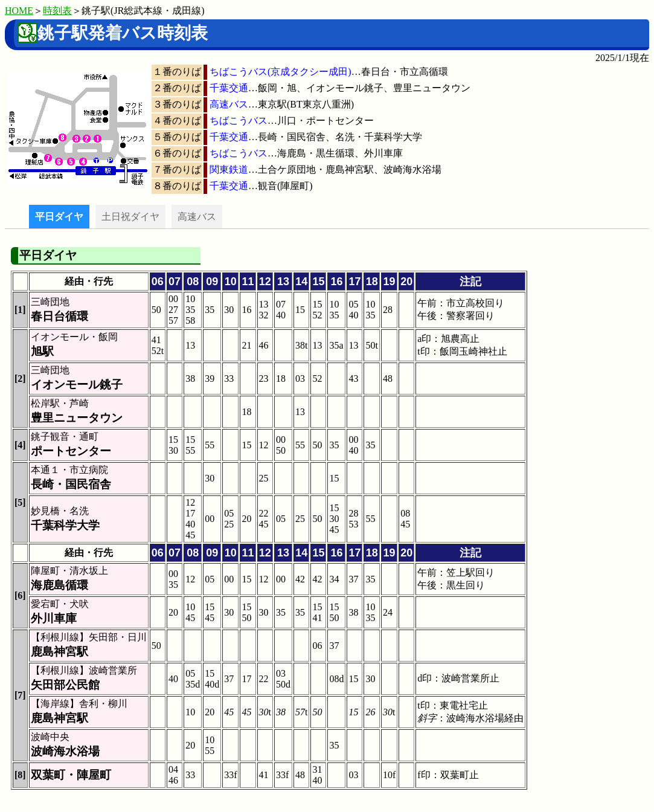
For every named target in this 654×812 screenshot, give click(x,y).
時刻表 (57, 11)
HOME (19, 11)
